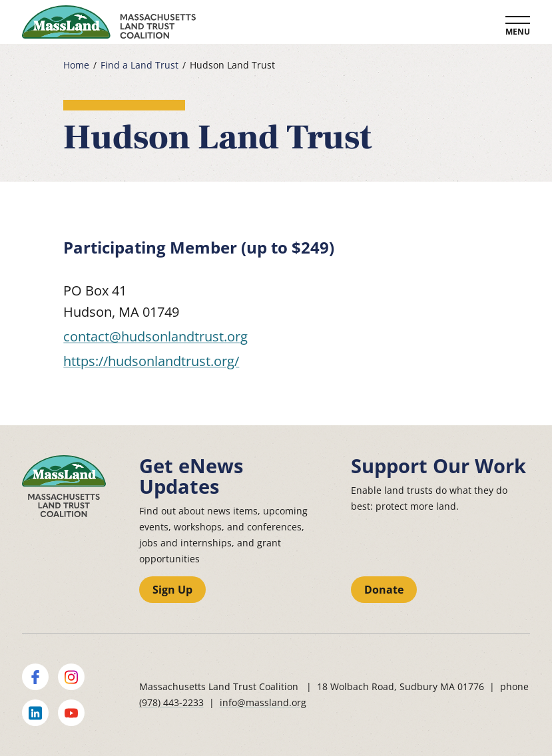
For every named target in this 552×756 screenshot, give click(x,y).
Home (76, 65)
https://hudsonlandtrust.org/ (151, 361)
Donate (384, 590)
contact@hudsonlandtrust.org (155, 336)
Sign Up (172, 590)
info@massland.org (263, 702)
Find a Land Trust (139, 65)
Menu (518, 32)
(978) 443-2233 (171, 702)
